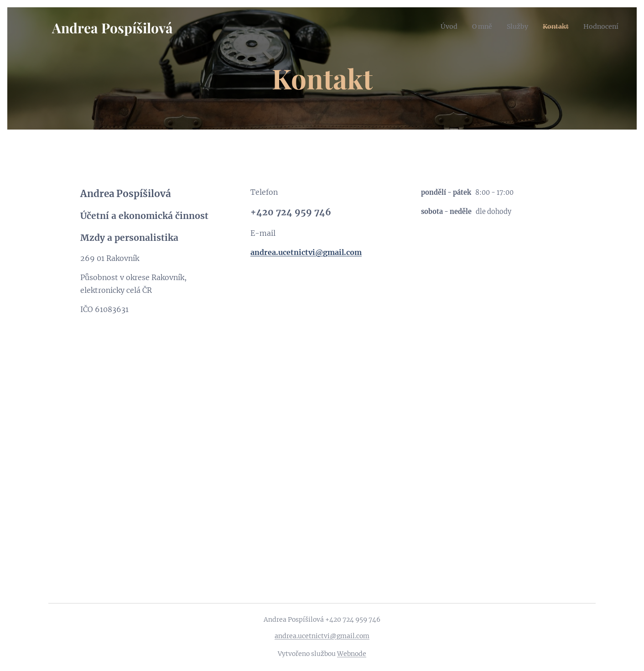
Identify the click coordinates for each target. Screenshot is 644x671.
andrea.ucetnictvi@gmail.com (322, 636)
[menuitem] (436, 26)
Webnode (352, 654)
